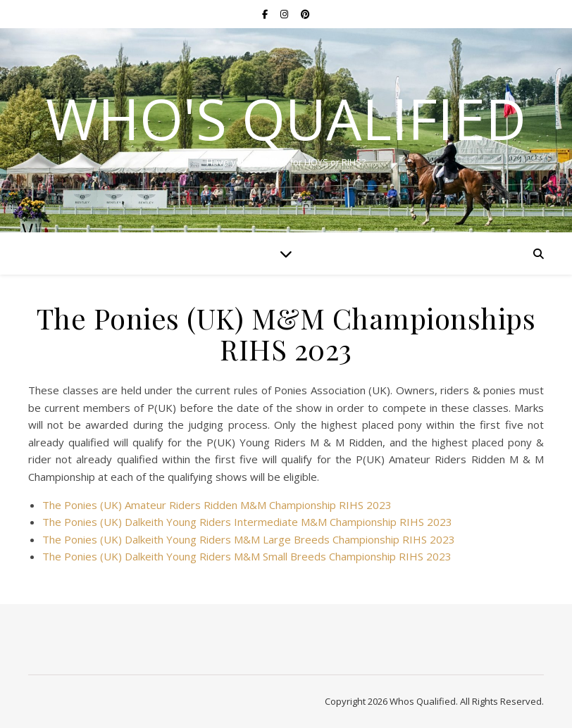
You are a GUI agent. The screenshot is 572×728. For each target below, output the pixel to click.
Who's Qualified (286, 118)
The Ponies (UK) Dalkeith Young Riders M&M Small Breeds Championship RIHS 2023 (247, 556)
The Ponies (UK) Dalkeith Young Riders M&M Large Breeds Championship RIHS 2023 (249, 539)
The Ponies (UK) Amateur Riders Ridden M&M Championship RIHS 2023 (217, 505)
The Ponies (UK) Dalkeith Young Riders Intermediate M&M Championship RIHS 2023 (247, 522)
